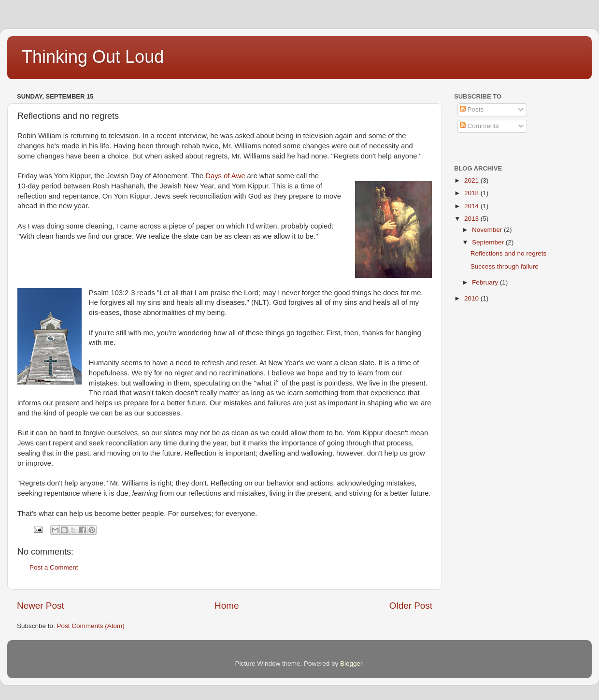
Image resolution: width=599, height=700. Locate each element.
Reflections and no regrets (509, 253)
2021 (472, 180)
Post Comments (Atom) (91, 626)
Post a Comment (54, 567)
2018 (472, 193)
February (486, 282)
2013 (472, 219)
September (489, 242)
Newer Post (41, 606)
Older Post (411, 606)
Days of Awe (225, 176)
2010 (472, 298)
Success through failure (505, 266)
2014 (472, 206)
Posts (472, 109)
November (488, 230)
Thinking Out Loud (93, 57)
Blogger (351, 664)
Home (227, 606)
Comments (479, 126)
